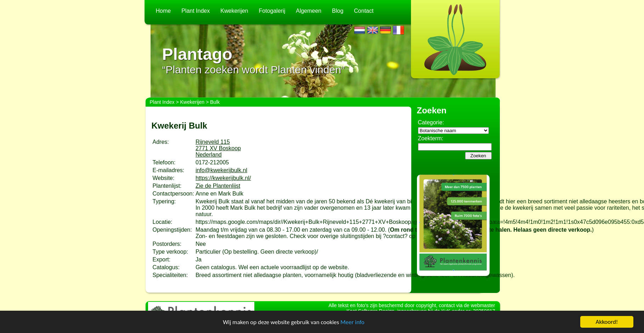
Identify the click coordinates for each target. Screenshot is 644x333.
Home (163, 11)
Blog (338, 11)
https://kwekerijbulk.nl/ (223, 178)
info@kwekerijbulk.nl (221, 170)
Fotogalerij (272, 11)
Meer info (352, 322)
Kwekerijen (234, 11)
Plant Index (196, 11)
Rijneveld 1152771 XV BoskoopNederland (218, 148)
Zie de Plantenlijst (218, 186)
